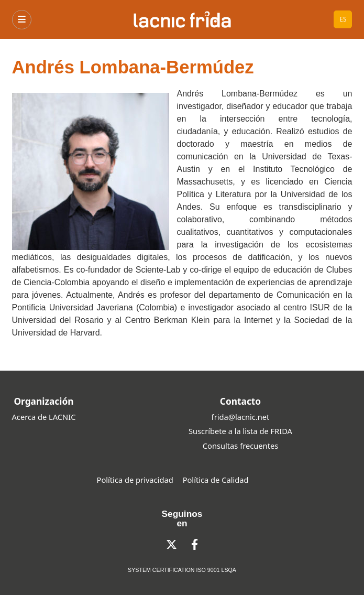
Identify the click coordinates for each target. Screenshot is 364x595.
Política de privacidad (135, 480)
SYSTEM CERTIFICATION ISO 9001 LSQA (182, 570)
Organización (43, 401)
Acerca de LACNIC (44, 417)
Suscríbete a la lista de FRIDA (240, 431)
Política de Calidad (216, 480)
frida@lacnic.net (241, 417)
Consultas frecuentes (240, 446)
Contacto (240, 401)
